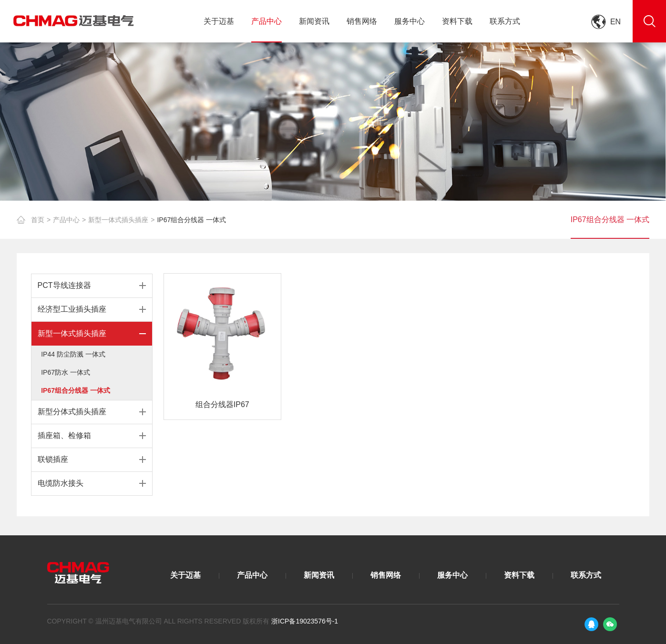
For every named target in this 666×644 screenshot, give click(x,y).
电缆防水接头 (61, 483)
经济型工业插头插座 (72, 309)
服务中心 (410, 21)
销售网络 (362, 21)
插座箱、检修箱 (64, 435)
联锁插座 (53, 459)
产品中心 (266, 21)
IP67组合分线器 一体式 (191, 220)
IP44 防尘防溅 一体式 (73, 354)
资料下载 (457, 21)
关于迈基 (219, 21)
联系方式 (505, 21)
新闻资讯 (314, 21)
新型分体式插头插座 (72, 412)
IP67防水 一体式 (66, 372)
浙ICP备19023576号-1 (305, 621)
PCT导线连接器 (64, 285)
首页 (38, 220)
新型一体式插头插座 (118, 220)
